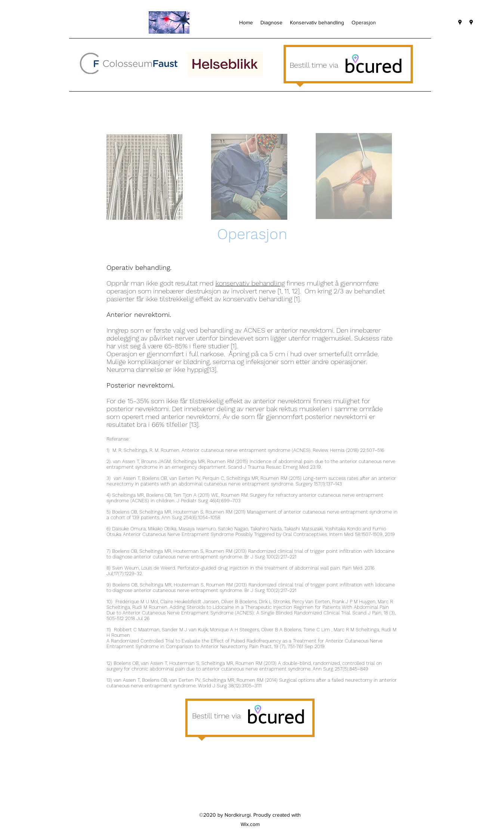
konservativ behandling (250, 283)
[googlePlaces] (460, 22)
